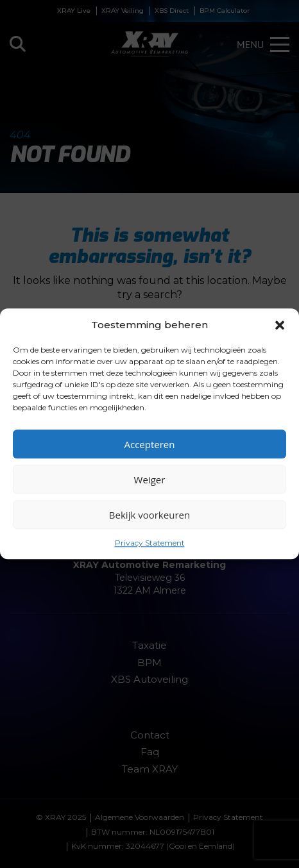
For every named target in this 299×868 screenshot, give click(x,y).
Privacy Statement (150, 543)
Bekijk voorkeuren (149, 515)
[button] (280, 325)
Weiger (150, 480)
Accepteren (150, 444)
